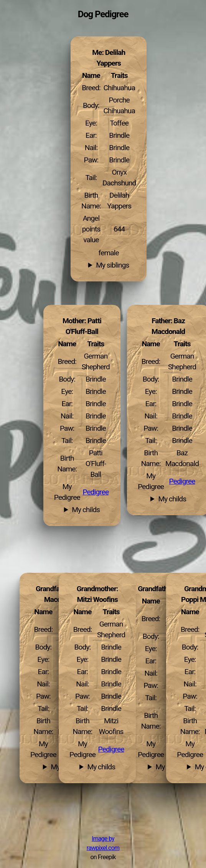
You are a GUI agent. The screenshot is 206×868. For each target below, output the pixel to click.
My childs (172, 499)
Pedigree (182, 481)
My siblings (112, 265)
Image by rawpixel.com (103, 843)
